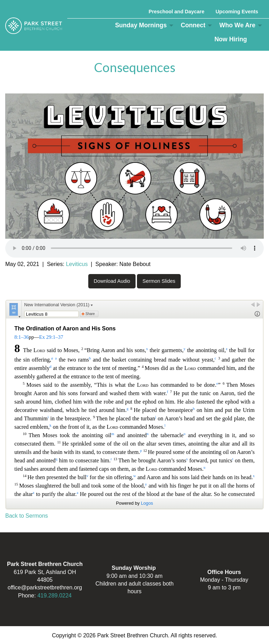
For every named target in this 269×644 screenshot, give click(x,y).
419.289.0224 (55, 596)
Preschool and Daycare (176, 12)
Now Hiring (231, 39)
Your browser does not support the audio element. (134, 248)
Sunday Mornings (141, 25)
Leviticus (77, 264)
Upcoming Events (237, 12)
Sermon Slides (159, 281)
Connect (193, 25)
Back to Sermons (27, 516)
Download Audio (112, 281)
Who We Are (237, 25)
